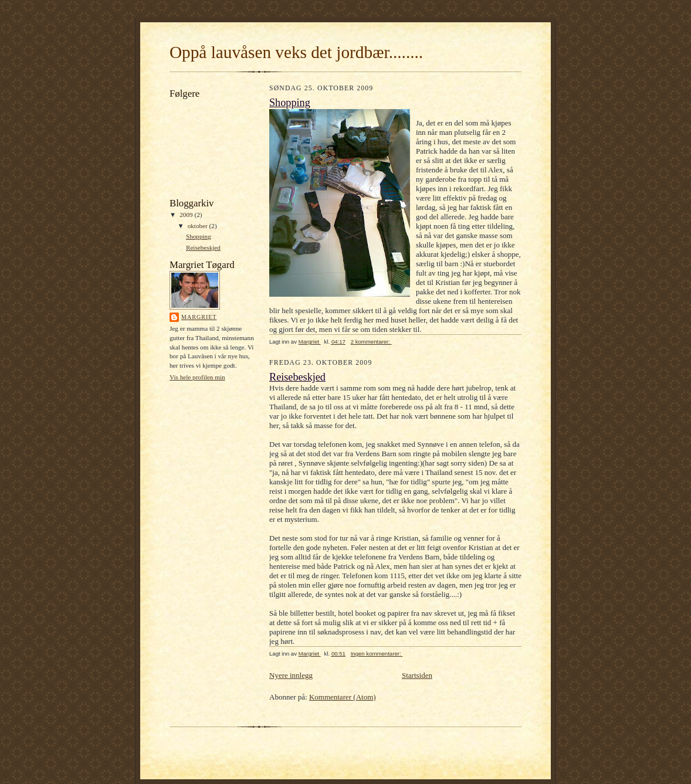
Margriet (199, 317)
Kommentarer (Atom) (343, 697)
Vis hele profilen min (197, 377)
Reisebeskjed (203, 247)
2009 (187, 215)
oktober (199, 226)
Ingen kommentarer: (377, 654)
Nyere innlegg (291, 675)
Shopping (199, 236)
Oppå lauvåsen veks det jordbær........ (296, 52)
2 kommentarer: (371, 342)
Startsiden (417, 675)
